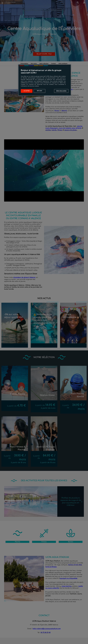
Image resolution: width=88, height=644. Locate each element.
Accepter (27, 91)
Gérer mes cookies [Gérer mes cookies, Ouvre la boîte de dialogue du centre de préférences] (61, 91)
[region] (45, 80)
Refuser (39, 91)
